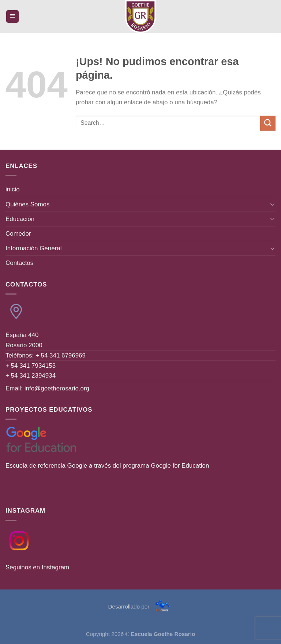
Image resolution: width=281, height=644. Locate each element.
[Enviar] (268, 123)
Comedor (18, 234)
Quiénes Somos (28, 204)
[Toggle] (273, 204)
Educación (20, 219)
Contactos (19, 263)
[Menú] (13, 17)
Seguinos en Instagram (37, 567)
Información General (33, 248)
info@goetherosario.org (57, 388)
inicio (13, 189)
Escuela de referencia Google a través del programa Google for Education (107, 466)
